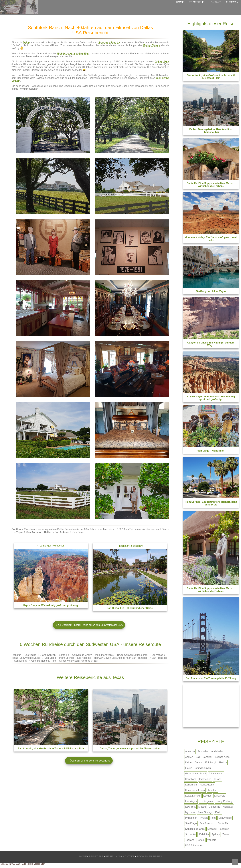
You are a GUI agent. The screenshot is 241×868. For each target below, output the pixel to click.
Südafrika (204, 834)
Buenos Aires (222, 757)
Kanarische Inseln (195, 790)
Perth (218, 812)
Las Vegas (31, 655)
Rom (213, 818)
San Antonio (225, 818)
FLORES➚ (232, 2)
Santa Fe (64, 655)
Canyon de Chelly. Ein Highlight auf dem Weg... (211, 344)
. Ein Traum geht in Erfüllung (211, 678)
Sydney (216, 834)
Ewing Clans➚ (152, 45)
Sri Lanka (190, 834)
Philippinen (191, 818)
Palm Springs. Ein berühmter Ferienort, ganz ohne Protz (211, 503)
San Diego (50, 658)
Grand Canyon (48, 655)
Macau (202, 807)
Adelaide (190, 751)
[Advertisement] (211, 706)
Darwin (199, 762)
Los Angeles (84, 658)
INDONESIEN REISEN (149, 857)
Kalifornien (191, 785)
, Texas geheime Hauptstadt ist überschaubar (130, 749)
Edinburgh (211, 762)
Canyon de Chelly (82, 655)
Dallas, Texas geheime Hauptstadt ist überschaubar (211, 131)
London (207, 796)
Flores (189, 768)
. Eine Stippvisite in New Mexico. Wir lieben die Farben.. (211, 590)
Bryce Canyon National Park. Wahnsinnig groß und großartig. (211, 398)
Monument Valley (105, 655)
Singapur (212, 829)
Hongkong (191, 779)
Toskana (190, 840)
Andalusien (217, 751)
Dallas (27, 42)
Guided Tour (162, 62)
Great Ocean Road (196, 774)
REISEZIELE (196, 2)
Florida (223, 762)
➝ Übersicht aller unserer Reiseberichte (89, 761)
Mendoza (228, 807)
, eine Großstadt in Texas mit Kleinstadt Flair (51, 749)
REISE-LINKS (113, 857)
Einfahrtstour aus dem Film (73, 54)
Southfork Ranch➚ (109, 42)
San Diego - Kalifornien (211, 451)
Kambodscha (207, 785)
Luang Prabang (224, 801)
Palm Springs (67, 658)
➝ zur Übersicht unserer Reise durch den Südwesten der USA (89, 625)
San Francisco (160, 658)
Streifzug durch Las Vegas (211, 291)
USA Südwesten (194, 845)
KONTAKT (215, 2)
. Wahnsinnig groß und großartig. (51, 605)
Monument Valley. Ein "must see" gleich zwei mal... (211, 239)
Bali (198, 757)
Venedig (212, 840)
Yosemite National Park (43, 661)
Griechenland (216, 774)
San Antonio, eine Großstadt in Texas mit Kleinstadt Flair (211, 77)
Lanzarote (220, 796)
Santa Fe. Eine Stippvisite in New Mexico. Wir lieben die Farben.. (211, 185)
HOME (180, 2)
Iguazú (218, 779)
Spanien (224, 829)
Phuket (204, 818)
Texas (226, 834)
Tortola (201, 840)
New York (190, 807)
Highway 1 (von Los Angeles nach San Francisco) (121, 658)
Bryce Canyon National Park (133, 655)
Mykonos (190, 812)
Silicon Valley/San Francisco (75, 661)
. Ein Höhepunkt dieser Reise (130, 608)
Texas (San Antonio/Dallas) (26, 658)
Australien (203, 751)
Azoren (189, 757)
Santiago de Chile (195, 829)
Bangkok (207, 757)
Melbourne (214, 807)
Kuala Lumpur (193, 796)
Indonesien (205, 779)
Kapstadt (212, 790)
